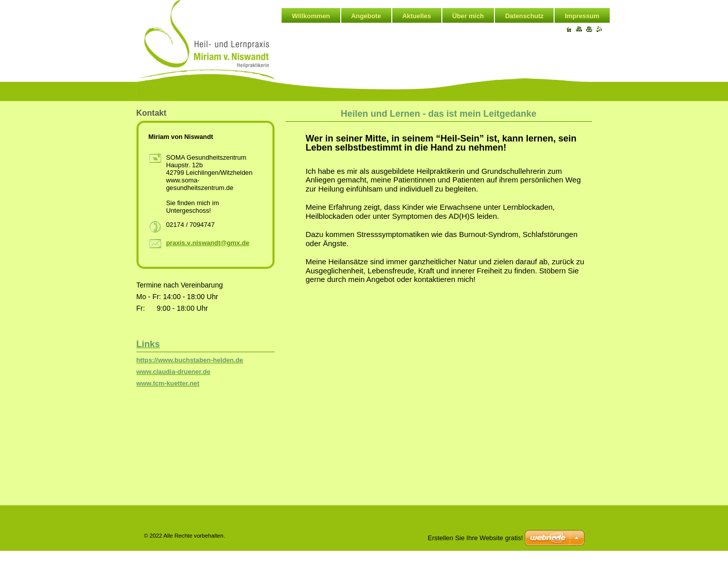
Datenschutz (524, 16)
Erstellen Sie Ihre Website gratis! (475, 538)
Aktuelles (417, 16)
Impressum (582, 16)
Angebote (366, 16)
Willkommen (311, 16)
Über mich (468, 16)
